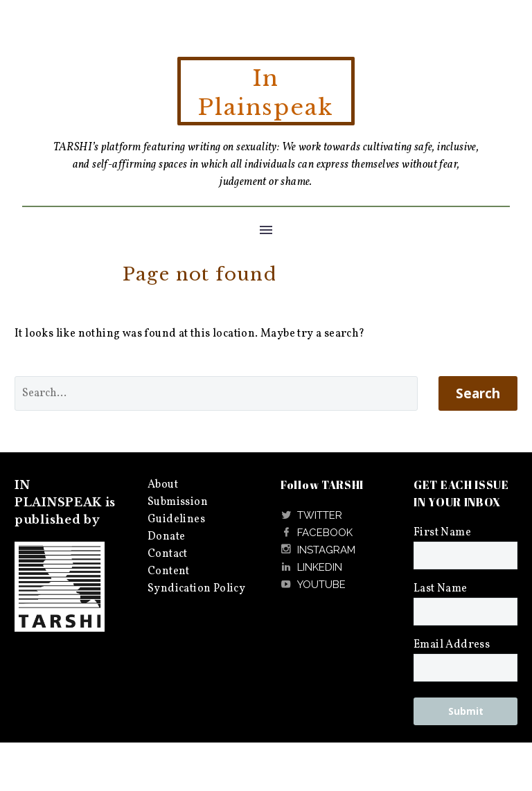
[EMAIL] (465, 668)
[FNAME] (465, 556)
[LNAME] (465, 612)
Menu (266, 230)
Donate (166, 537)
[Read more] (311, 516)
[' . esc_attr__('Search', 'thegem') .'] (216, 393)
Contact (168, 554)
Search (478, 393)
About (163, 485)
